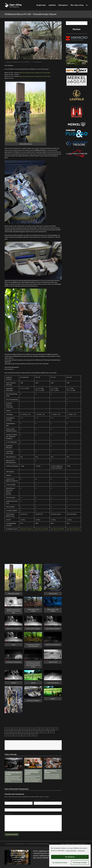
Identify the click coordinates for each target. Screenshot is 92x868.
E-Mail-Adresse (39, 800)
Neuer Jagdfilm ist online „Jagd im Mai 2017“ (74, 844)
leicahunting (23, 732)
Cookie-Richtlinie (71, 851)
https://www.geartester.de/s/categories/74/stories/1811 (35, 76)
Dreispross (18, 743)
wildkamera (34, 735)
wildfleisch (26, 735)
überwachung (9, 735)
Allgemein (9, 62)
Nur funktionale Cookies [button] (60, 863)
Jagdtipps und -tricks (17, 62)
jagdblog (8, 732)
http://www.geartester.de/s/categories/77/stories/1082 (35, 73)
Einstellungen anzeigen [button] (80, 863)
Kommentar (8, 814)
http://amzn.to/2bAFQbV (58, 529)
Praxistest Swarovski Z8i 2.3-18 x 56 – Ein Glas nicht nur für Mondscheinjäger (27, 844)
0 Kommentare (38, 62)
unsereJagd (17, 735)
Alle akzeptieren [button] (70, 857)
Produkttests (27, 62)
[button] (87, 5)
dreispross (16, 729)
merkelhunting (32, 732)
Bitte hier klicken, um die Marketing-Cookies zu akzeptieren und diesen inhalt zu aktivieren (17, 857)
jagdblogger (15, 732)
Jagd (56, 729)
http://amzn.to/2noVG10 (73, 529)
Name (7, 800)
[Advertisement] (15, 551)
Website (7, 807)
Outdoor (52, 732)
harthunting (43, 729)
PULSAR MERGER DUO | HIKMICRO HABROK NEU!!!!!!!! (32, 772)
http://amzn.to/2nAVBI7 (42, 529)
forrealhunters (34, 729)
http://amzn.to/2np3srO (27, 529)
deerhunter (8, 729)
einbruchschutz (25, 729)
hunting (50, 729)
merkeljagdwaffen (43, 732)
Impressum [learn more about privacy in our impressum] (81, 851)
